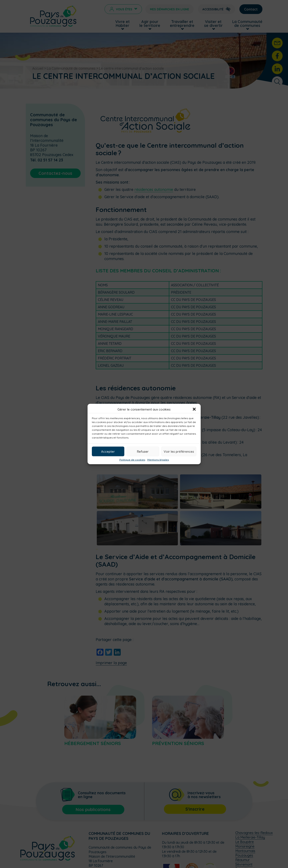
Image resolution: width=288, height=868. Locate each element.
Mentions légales (158, 460)
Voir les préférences (179, 451)
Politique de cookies (132, 460)
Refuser (143, 451)
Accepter (108, 451)
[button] (194, 409)
